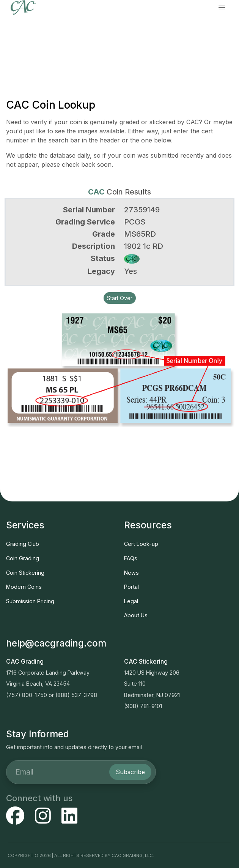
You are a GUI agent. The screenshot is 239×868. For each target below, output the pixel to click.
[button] (222, 8)
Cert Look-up (141, 544)
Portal (131, 587)
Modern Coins (24, 587)
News (131, 573)
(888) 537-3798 (76, 695)
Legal (131, 601)
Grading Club (23, 544)
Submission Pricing (30, 601)
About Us (136, 615)
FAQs (131, 558)
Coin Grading (23, 558)
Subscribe (130, 772)
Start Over (120, 298)
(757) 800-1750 (27, 695)
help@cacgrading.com (56, 643)
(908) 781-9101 (143, 706)
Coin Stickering (25, 573)
